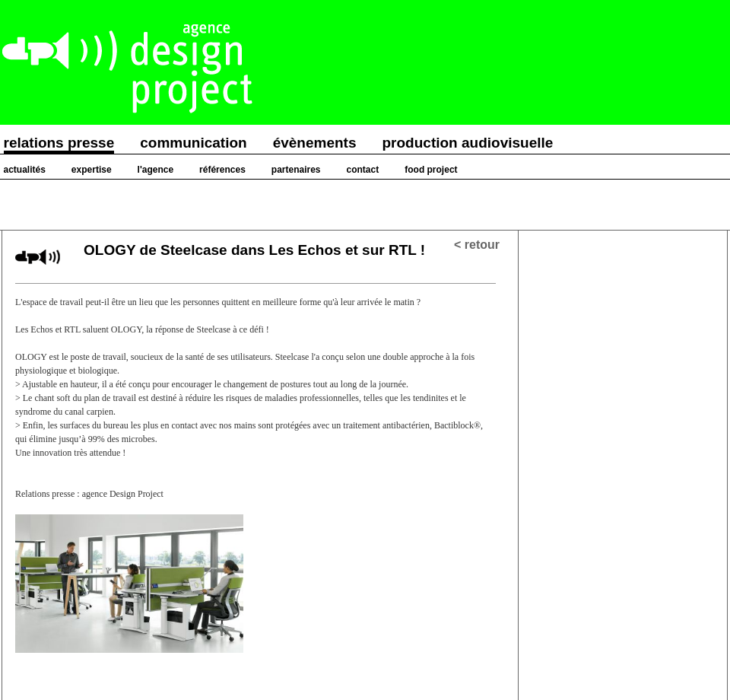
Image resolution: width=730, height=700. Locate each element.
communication (193, 143)
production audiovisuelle (468, 143)
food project (431, 170)
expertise (92, 170)
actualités (25, 170)
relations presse (59, 143)
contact (363, 170)
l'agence (156, 170)
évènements (315, 143)
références (222, 170)
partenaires (296, 170)
